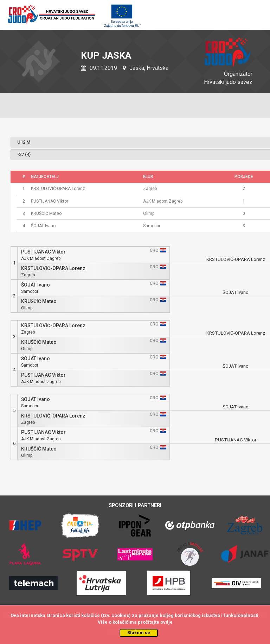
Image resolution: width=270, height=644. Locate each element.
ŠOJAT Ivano (36, 285)
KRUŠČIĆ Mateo (39, 301)
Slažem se (139, 633)
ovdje (166, 622)
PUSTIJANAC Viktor (43, 252)
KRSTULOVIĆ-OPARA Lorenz (53, 268)
